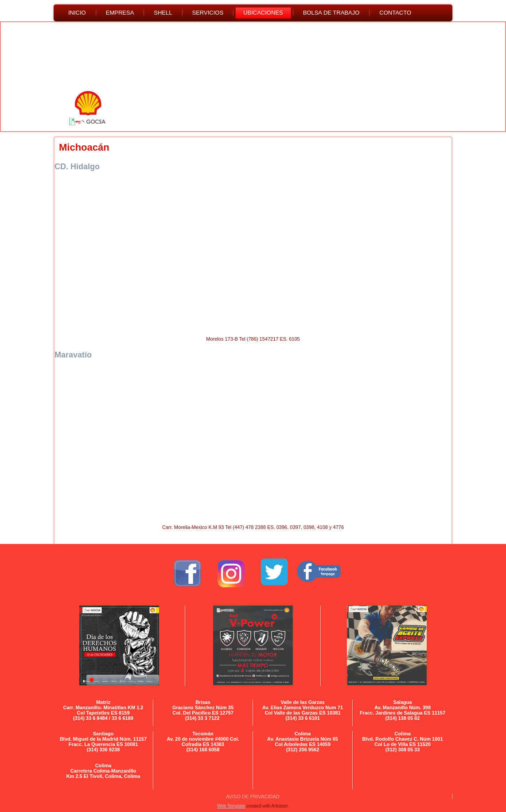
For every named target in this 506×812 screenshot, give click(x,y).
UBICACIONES (263, 13)
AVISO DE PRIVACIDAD (253, 796)
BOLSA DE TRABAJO (331, 13)
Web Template (231, 806)
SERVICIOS (208, 13)
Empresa (120, 13)
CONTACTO (395, 13)
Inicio (77, 13)
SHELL (163, 13)
